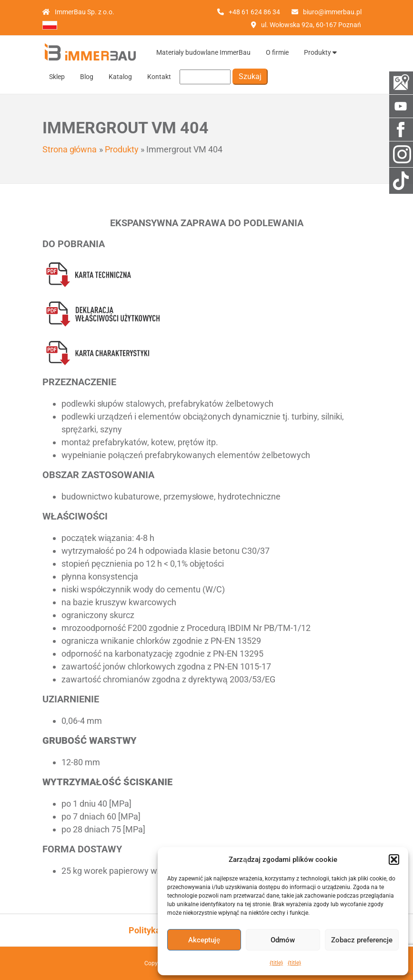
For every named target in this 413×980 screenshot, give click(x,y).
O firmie (277, 52)
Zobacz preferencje (362, 940)
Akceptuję (204, 940)
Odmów (283, 940)
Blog (87, 77)
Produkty (320, 52)
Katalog (120, 77)
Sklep (57, 77)
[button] (394, 860)
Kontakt (159, 77)
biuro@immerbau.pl (332, 12)
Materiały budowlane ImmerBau (203, 52)
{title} (276, 963)
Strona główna (70, 149)
